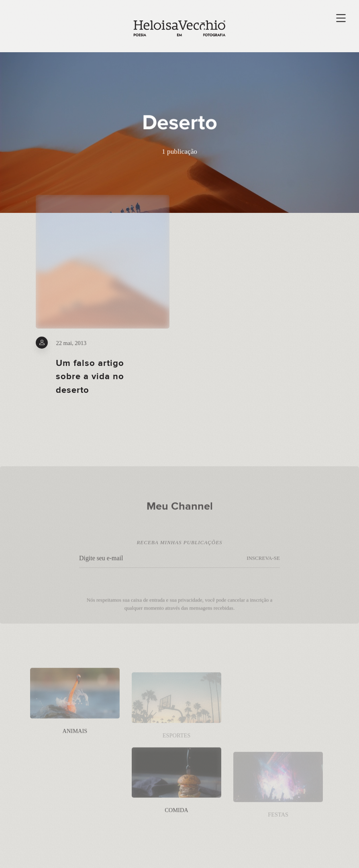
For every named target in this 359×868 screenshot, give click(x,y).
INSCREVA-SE (263, 563)
